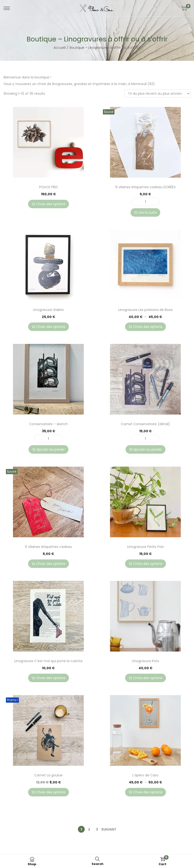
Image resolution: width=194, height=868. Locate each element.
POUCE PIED (48, 187)
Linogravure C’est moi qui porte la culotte (48, 661)
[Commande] (157, 94)
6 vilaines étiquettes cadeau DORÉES (145, 187)
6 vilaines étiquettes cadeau (48, 547)
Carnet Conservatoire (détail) (145, 424)
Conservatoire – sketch (48, 424)
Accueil (60, 48)
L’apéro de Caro (145, 775)
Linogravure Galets (48, 310)
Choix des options (48, 204)
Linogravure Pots (145, 661)
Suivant (109, 829)
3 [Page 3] (97, 829)
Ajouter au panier (48, 449)
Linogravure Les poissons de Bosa (145, 310)
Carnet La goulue (48, 775)
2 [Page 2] (89, 829)
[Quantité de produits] (145, 202)
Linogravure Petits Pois (145, 547)
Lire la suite (145, 212)
